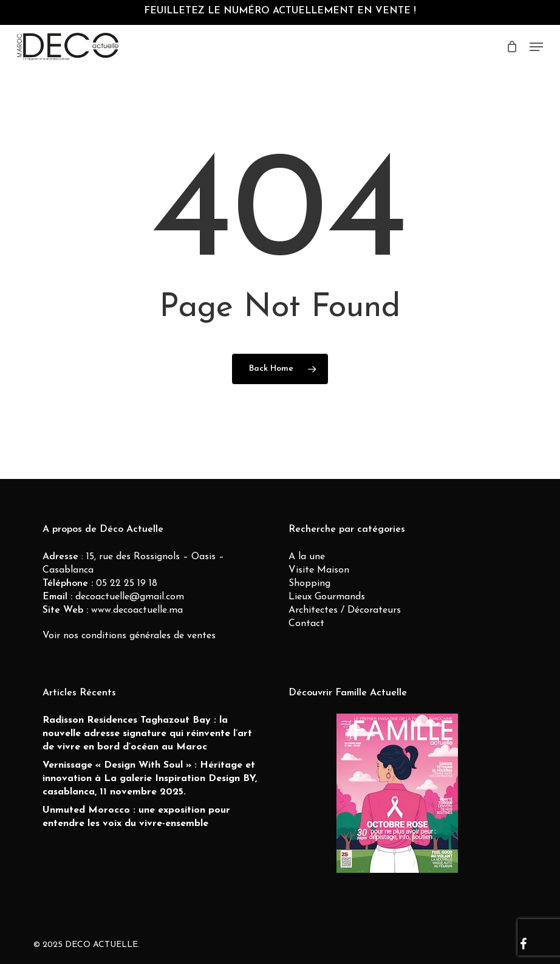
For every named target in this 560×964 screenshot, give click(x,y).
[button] (536, 47)
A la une (307, 557)
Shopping (309, 584)
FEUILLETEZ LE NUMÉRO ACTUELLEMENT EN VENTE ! (280, 11)
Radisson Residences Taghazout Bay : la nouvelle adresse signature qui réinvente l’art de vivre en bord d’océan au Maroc (147, 734)
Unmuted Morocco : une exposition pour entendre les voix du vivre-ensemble (136, 817)
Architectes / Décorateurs (345, 610)
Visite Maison (319, 570)
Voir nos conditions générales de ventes (129, 636)
